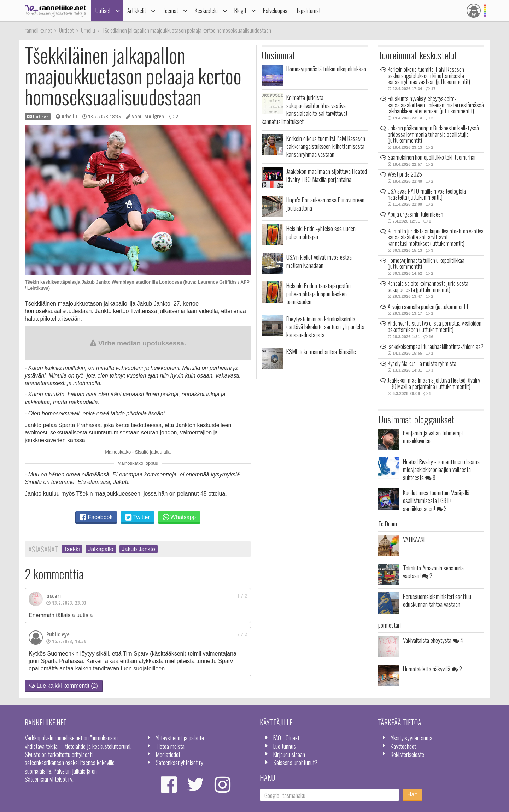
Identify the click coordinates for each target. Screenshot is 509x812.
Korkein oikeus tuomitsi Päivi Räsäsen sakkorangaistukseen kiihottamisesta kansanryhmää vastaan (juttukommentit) (429, 75)
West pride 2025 (405, 174)
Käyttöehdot (403, 746)
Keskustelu (206, 10)
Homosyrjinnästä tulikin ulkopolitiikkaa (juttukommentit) (426, 263)
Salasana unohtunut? (295, 762)
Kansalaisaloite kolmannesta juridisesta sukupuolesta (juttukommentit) (428, 286)
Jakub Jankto (139, 549)
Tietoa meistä (170, 746)
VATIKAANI (414, 539)
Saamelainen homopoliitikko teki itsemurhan (432, 157)
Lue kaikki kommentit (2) (64, 686)
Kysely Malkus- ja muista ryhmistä (422, 363)
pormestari (390, 625)
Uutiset (103, 10)
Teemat (170, 10)
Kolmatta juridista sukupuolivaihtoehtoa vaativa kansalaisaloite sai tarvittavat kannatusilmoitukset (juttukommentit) (436, 237)
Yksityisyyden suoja (411, 737)
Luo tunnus (285, 746)
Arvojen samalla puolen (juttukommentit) (429, 307)
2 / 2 (242, 634)
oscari (54, 596)
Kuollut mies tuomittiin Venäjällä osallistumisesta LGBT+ (436, 500)
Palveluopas (275, 10)
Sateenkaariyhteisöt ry (179, 762)
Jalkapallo (101, 549)
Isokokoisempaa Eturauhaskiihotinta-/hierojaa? (436, 346)
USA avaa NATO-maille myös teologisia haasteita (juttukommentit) (427, 194)
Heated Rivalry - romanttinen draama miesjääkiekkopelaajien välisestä (441, 469)
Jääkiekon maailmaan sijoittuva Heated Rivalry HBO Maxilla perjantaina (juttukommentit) (434, 383)
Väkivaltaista (433, 640)
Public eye (58, 634)
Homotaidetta (432, 669)
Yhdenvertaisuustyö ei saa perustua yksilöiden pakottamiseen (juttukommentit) (435, 326)
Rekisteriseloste (407, 754)
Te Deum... (389, 523)
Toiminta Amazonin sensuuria (433, 571)
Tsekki (72, 549)
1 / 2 (242, 596)
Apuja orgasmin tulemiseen (416, 214)
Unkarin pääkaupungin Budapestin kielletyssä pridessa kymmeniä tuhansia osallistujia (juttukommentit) (433, 134)
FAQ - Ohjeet (286, 737)
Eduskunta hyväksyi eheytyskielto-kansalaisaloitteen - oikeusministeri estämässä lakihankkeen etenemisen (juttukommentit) (436, 105)
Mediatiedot (168, 754)
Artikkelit (137, 10)
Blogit (240, 10)
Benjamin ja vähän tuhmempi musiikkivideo (433, 437)
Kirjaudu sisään (289, 754)
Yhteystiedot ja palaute (180, 737)
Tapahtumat (308, 10)
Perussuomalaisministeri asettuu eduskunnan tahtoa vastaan (437, 600)
